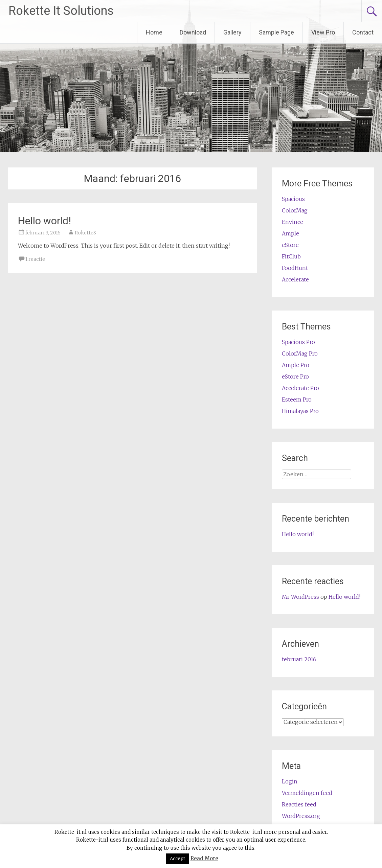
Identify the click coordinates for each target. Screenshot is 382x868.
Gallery (232, 32)
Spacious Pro (298, 342)
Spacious (293, 199)
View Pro (323, 32)
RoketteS (85, 233)
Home (154, 32)
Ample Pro (296, 365)
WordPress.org (301, 816)
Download (193, 32)
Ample (290, 233)
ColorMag (295, 210)
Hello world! (44, 221)
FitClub (291, 256)
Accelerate (295, 279)
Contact (363, 32)
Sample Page (276, 32)
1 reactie (35, 259)
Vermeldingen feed (307, 793)
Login (290, 781)
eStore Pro (295, 376)
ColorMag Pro (300, 353)
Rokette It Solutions (61, 11)
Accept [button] (177, 859)
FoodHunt (295, 268)
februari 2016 (299, 659)
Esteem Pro (297, 399)
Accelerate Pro (300, 388)
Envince (293, 222)
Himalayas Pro (300, 411)
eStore (290, 245)
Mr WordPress (300, 597)
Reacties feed (299, 804)
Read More (204, 858)
